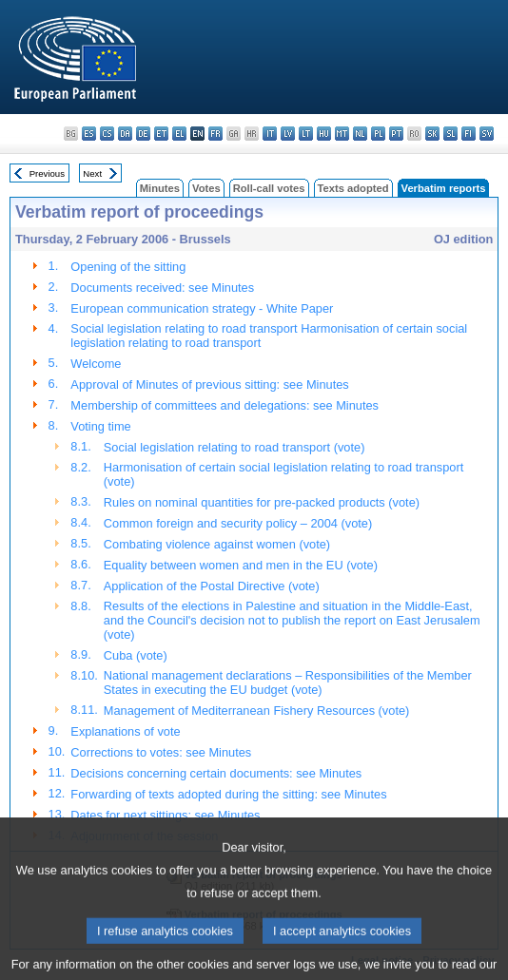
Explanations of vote (125, 731)
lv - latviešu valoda (288, 134)
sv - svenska (487, 134)
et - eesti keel (161, 134)
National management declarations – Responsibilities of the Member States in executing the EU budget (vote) (288, 682)
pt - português (396, 134)
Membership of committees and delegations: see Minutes (225, 405)
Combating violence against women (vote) (217, 544)
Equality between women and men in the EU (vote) (241, 565)
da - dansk (125, 134)
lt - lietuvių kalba (306, 134)
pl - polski (378, 134)
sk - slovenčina (432, 134)
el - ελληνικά (179, 134)
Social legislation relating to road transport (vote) (234, 447)
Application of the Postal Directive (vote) (212, 586)
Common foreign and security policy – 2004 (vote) (238, 523)
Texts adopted (353, 188)
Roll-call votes (269, 188)
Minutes (160, 188)
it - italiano (270, 134)
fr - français (215, 134)
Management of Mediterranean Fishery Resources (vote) (257, 711)
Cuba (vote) (136, 655)
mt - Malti (342, 134)
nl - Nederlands (360, 134)
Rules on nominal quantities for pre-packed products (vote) (262, 502)
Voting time (100, 426)
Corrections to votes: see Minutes (161, 752)
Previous (47, 173)
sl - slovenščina (450, 134)
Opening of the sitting (128, 267)
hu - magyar (324, 134)
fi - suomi (469, 134)
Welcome (96, 364)
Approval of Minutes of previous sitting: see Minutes (209, 384)
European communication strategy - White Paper (202, 308)
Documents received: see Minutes (162, 288)
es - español (89, 134)
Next (92, 173)
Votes (206, 188)
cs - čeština (107, 134)
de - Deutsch (143, 134)
